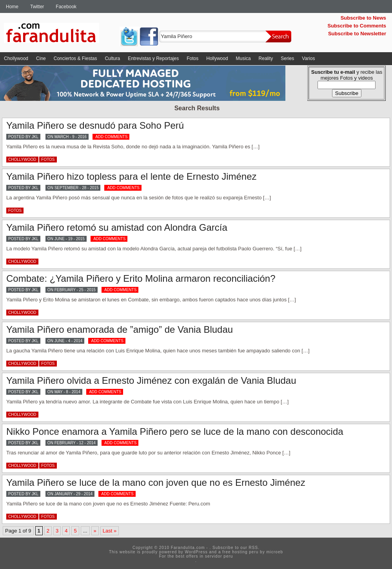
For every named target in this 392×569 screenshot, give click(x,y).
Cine (41, 58)
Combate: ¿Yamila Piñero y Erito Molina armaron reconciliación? (141, 278)
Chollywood (16, 58)
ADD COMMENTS (111, 137)
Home (12, 7)
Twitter (37, 7)
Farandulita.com (61, 34)
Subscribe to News (363, 18)
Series (287, 58)
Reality (266, 58)
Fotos (192, 58)
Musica (243, 58)
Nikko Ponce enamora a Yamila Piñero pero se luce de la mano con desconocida (175, 431)
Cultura (112, 58)
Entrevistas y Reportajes (153, 58)
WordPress (196, 552)
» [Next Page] (95, 531)
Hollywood (217, 58)
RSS (254, 548)
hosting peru (245, 552)
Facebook (66, 7)
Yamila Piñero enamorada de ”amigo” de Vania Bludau (120, 329)
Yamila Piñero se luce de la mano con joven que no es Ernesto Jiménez (156, 482)
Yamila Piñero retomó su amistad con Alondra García (117, 227)
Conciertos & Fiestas (75, 58)
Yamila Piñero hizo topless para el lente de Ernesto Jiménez (132, 176)
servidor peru (219, 556)
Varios (308, 58)
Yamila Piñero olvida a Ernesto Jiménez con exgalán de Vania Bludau (151, 380)
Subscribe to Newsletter (357, 34)
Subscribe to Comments (357, 26)
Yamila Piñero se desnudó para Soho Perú (95, 125)
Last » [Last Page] (110, 531)
